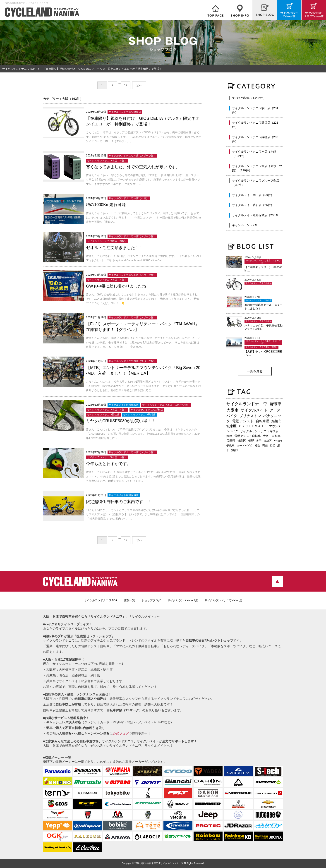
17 (126, 85)
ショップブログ (151, 600)
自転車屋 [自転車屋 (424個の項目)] (263, 421)
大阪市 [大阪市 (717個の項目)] (233, 410)
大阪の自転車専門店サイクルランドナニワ (162, 863)
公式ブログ (121, 734)
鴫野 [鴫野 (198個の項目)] (251, 441)
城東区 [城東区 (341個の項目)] (231, 426)
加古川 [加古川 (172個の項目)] (235, 450)
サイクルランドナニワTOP (19, 69)
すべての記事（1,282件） (249, 98)
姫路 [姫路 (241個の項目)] (229, 436)
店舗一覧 (129, 600)
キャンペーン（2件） (246, 225)
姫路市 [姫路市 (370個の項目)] (277, 421)
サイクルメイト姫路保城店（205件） (257, 215)
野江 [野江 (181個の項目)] (273, 446)
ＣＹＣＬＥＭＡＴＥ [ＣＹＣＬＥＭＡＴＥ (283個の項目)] (253, 426)
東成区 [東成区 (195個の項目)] (268, 441)
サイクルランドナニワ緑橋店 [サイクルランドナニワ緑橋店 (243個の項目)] (259, 431)
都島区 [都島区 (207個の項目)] (242, 441)
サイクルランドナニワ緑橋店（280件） (255, 139)
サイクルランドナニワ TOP (101, 600)
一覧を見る (255, 371)
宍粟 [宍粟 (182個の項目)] (265, 446)
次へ (139, 85)
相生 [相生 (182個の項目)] (258, 446)
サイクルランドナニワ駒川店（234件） (255, 110)
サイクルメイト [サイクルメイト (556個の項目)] (254, 410)
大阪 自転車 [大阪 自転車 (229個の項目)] (272, 436)
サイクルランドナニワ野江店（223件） (255, 125)
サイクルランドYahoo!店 (183, 600)
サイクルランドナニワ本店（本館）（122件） (256, 154)
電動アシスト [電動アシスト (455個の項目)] (243, 421)
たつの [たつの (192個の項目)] (278, 441)
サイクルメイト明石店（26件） (253, 205)
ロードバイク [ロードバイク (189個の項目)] (245, 446)
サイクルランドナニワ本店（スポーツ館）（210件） (257, 168)
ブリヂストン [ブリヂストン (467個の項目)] (250, 416)
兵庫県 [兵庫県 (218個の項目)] (231, 441)
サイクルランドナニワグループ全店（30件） (256, 183)
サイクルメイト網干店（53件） (253, 195)
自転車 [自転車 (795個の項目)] (275, 404)
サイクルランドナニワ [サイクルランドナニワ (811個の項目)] (247, 404)
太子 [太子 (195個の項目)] (259, 441)
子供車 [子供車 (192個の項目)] (230, 446)
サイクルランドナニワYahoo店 (223, 600)
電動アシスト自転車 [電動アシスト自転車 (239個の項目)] (248, 436)
